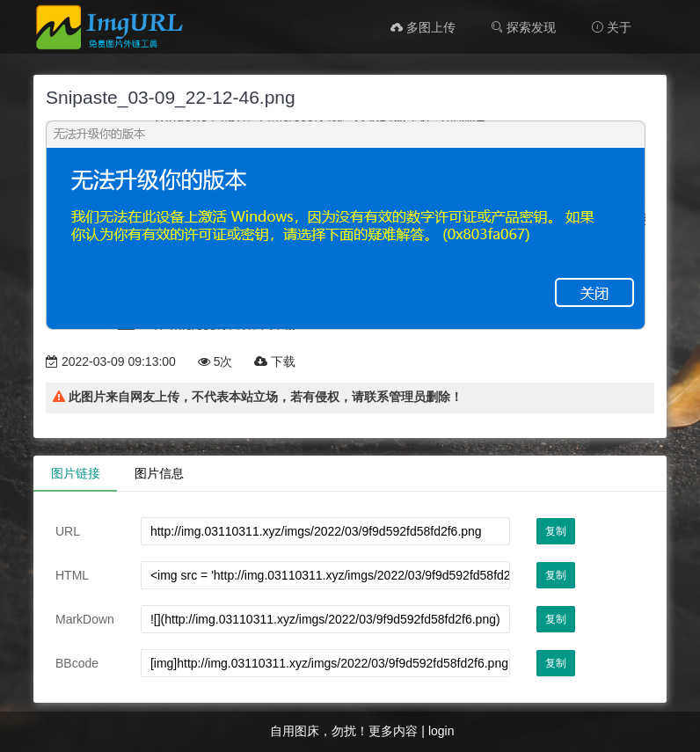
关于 (611, 27)
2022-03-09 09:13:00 (111, 361)
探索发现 (523, 27)
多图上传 (423, 27)
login (441, 731)
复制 (556, 531)
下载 (275, 361)
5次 (215, 361)
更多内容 (393, 731)
